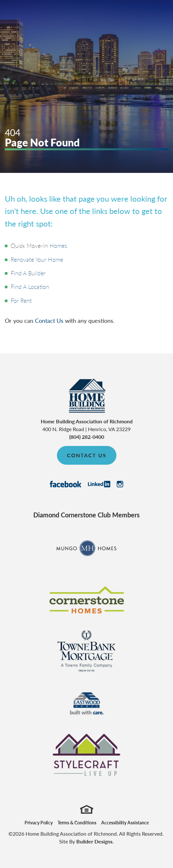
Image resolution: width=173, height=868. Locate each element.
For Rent (21, 300)
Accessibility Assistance (125, 822)
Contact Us (49, 320)
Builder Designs (94, 841)
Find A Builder (28, 273)
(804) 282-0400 (87, 437)
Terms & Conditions (77, 822)
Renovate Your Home (37, 259)
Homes (58, 245)
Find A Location (30, 286)
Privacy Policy (39, 822)
